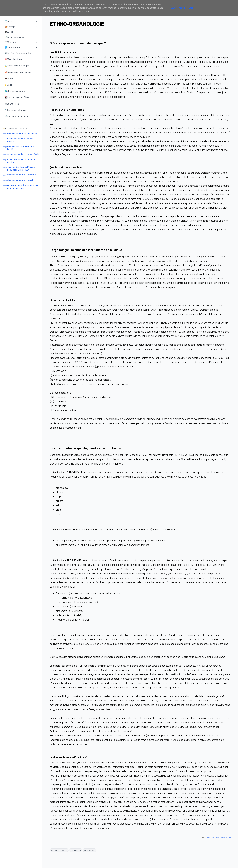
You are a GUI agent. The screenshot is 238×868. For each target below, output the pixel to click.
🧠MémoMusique (13, 59)
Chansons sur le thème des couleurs (20, 140)
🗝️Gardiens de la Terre (16, 116)
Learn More (178, 8)
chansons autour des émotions (22, 133)
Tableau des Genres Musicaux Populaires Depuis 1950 (22, 168)
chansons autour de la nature (21, 175)
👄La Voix (9, 78)
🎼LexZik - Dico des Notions (19, 53)
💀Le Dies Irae (12, 104)
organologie (89, 850)
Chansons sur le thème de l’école (23, 154)
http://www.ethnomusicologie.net (219, 837)
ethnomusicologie (59, 850)
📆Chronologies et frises (17, 97)
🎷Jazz (8, 85)
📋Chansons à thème (15, 110)
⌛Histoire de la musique (17, 66)
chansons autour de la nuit (20, 180)
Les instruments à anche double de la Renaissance (23, 187)
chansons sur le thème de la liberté (21, 148)
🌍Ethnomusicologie (15, 91)
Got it (192, 8)
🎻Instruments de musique (18, 72)
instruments (76, 850)
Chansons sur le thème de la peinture (21, 161)
